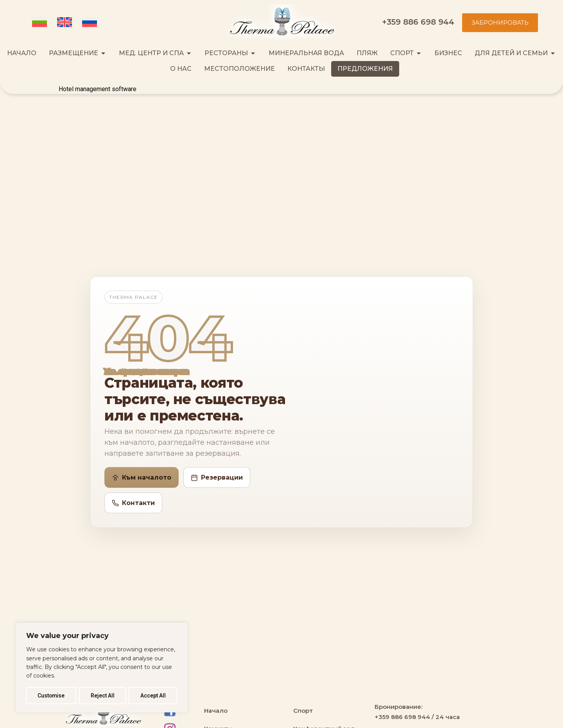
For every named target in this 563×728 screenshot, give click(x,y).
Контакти (134, 503)
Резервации (217, 477)
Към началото (142, 477)
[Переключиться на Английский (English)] (66, 23)
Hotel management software (98, 89)
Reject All (103, 696)
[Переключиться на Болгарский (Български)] (41, 23)
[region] (102, 668)
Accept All (153, 696)
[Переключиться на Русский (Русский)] (91, 23)
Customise (51, 696)
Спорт (303, 711)
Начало (216, 711)
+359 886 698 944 (418, 22)
